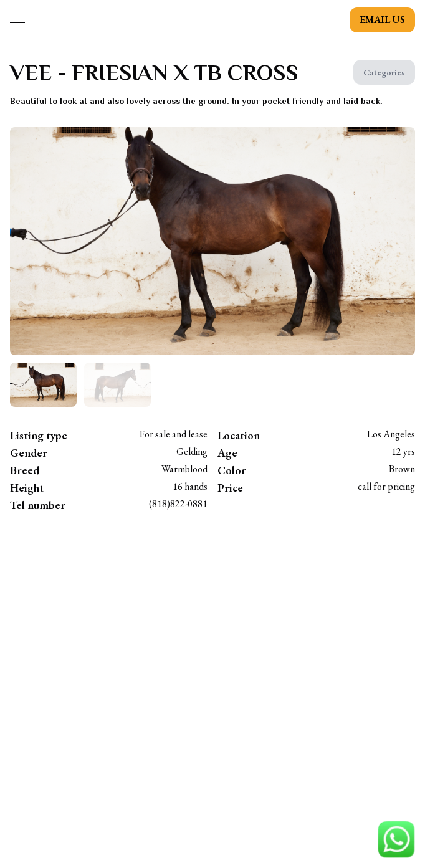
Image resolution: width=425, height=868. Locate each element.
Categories (384, 72)
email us (382, 20)
